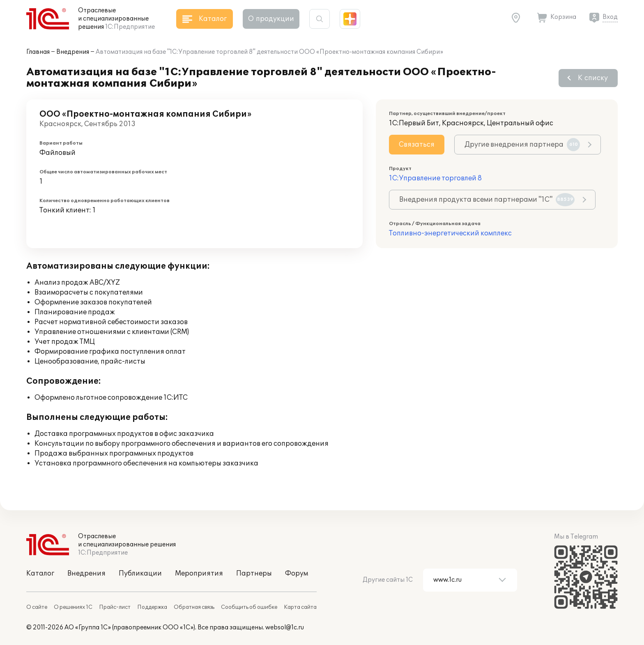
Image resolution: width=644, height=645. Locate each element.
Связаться (417, 145)
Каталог (40, 574)
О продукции (271, 19)
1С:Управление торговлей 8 (435, 178)
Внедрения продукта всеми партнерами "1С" (487, 200)
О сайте (37, 607)
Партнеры (254, 574)
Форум (297, 574)
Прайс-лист (115, 607)
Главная (38, 52)
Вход (610, 17)
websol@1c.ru (285, 628)
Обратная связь (194, 607)
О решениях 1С (73, 607)
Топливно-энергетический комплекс (450, 233)
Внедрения (73, 52)
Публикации (140, 574)
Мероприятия (199, 574)
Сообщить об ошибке (249, 607)
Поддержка (152, 607)
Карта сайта (300, 607)
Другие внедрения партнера (522, 145)
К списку (593, 78)
